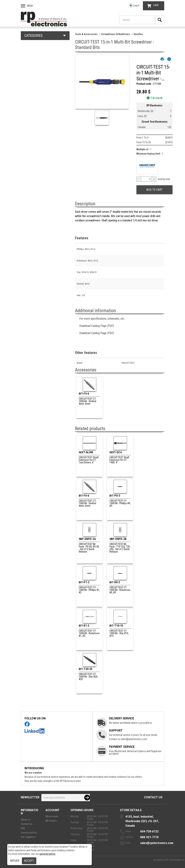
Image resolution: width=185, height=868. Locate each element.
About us (26, 820)
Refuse (15, 861)
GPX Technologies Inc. (175, 860)
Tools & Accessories (86, 34)
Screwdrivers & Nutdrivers (116, 34)
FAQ (23, 828)
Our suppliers (28, 837)
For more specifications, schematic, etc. (102, 319)
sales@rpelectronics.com (134, 739)
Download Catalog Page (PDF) (97, 326)
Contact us (153, 797)
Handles (138, 34)
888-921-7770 (149, 837)
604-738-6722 (149, 831)
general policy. (48, 854)
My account (52, 816)
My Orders (51, 821)
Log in (134, 6)
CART (153, 6)
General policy (29, 833)
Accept (29, 861)
